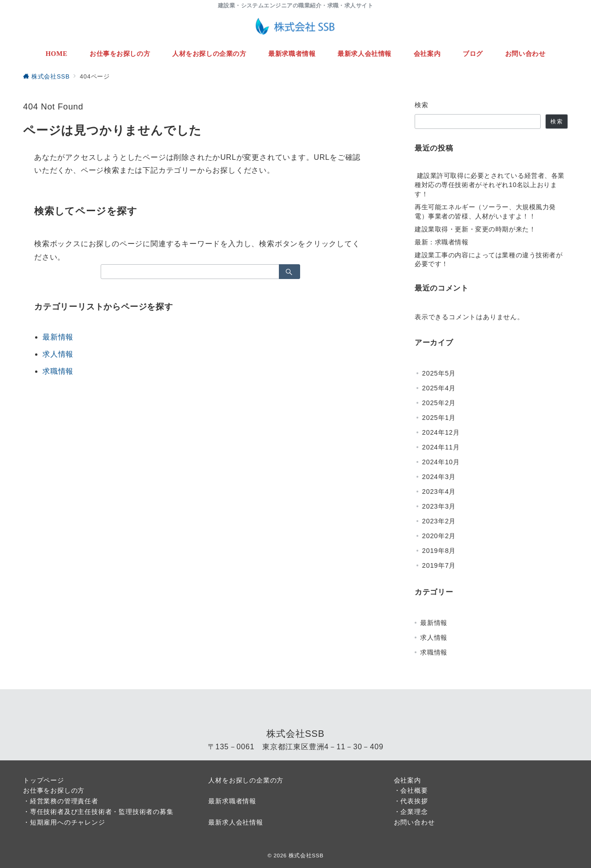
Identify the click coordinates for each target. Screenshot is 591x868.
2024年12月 (441, 432)
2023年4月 (439, 492)
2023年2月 (439, 521)
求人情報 (58, 354)
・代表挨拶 (411, 801)
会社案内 (407, 780)
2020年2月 (439, 536)
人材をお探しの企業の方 (246, 780)
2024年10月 (441, 462)
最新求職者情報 (232, 801)
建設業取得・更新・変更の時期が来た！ (475, 229)
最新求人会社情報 (235, 822)
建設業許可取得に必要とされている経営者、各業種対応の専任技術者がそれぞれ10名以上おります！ (490, 185)
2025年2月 (439, 403)
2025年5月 (439, 373)
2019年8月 (439, 551)
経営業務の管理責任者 (64, 801)
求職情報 (58, 371)
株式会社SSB (306, 855)
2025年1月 (439, 418)
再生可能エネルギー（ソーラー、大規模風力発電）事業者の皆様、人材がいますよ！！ (485, 212)
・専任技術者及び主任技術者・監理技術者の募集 (98, 812)
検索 (422, 105)
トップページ (44, 780)
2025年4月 (439, 388)
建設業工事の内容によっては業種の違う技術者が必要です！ (489, 260)
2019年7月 (439, 565)
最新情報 (58, 337)
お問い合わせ (414, 822)
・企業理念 (411, 812)
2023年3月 (439, 506)
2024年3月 (439, 477)
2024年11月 (441, 447)
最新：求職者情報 (442, 242)
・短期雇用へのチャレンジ (64, 822)
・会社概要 (411, 790)
